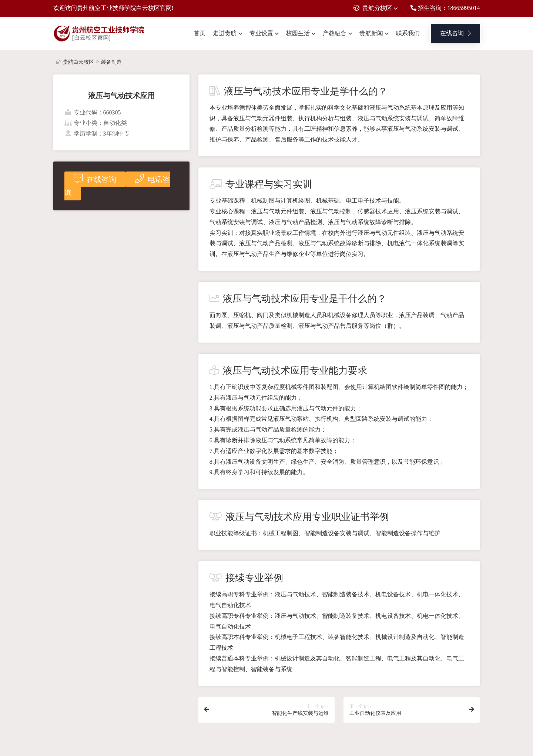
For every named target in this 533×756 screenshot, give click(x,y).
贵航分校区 (373, 8)
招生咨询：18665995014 (445, 8)
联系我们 (408, 33)
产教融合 (335, 33)
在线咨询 (455, 33)
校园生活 (298, 33)
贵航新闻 (371, 33)
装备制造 (111, 62)
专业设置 (261, 33)
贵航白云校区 (78, 62)
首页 (200, 33)
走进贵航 (225, 33)
